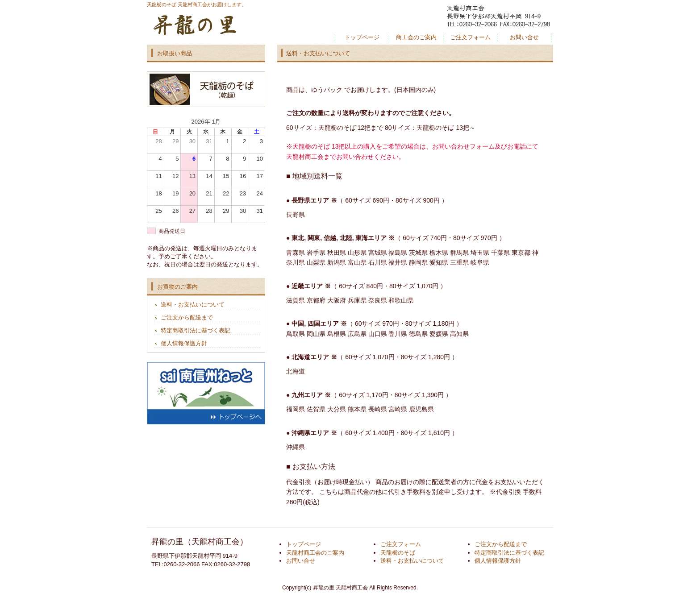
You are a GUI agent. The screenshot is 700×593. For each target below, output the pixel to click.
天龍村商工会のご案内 (315, 553)
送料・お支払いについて (193, 305)
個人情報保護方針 (184, 343)
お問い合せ (524, 37)
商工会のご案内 (416, 37)
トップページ (362, 37)
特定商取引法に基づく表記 (196, 330)
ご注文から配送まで (187, 317)
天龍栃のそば (398, 553)
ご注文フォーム (470, 37)
